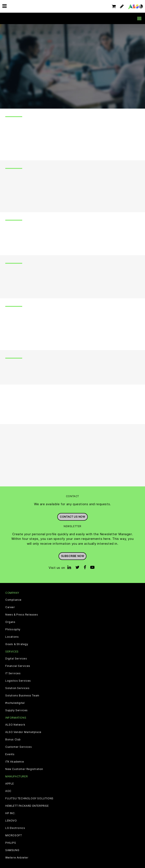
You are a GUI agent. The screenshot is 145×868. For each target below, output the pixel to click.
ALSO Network (15, 725)
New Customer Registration (24, 769)
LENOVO (11, 821)
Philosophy (13, 629)
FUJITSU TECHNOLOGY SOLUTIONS (29, 798)
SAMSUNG (12, 850)
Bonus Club (13, 740)
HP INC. (10, 813)
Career (10, 607)
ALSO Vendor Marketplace (23, 732)
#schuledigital (15, 703)
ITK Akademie (15, 762)
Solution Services (17, 688)
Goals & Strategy (17, 644)
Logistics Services (18, 681)
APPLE (10, 784)
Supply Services (16, 710)
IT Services (13, 673)
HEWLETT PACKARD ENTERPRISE (27, 806)
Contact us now (72, 517)
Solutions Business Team (22, 696)
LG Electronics (15, 828)
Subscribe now (73, 556)
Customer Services (18, 747)
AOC (8, 791)
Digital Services (16, 659)
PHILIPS (11, 843)
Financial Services (18, 666)
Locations (12, 637)
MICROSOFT (14, 835)
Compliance (13, 600)
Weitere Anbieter (17, 858)
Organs (10, 622)
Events (10, 754)
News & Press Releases (22, 615)
